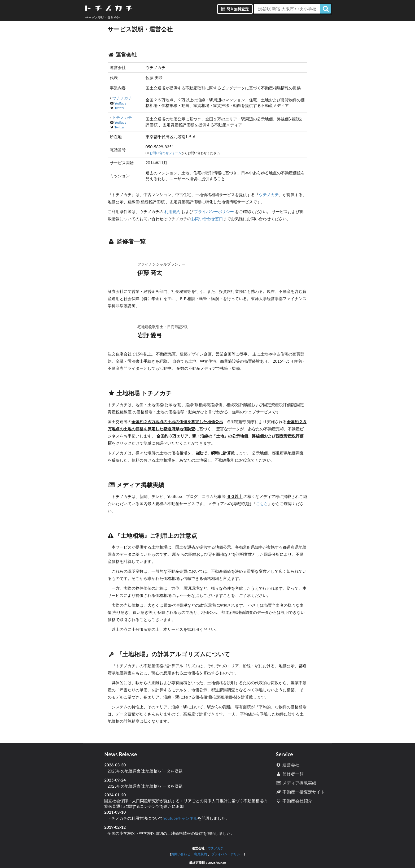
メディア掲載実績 (296, 783)
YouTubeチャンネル (180, 818)
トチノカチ (122, 117)
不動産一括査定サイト (300, 792)
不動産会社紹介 (294, 801)
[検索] (325, 9)
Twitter (119, 108)
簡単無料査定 (235, 9)
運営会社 (288, 765)
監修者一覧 (290, 774)
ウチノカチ (122, 98)
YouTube (120, 103)
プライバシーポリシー (214, 211)
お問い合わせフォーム (165, 153)
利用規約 (172, 211)
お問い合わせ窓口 (207, 219)
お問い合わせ (181, 854)
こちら (262, 504)
